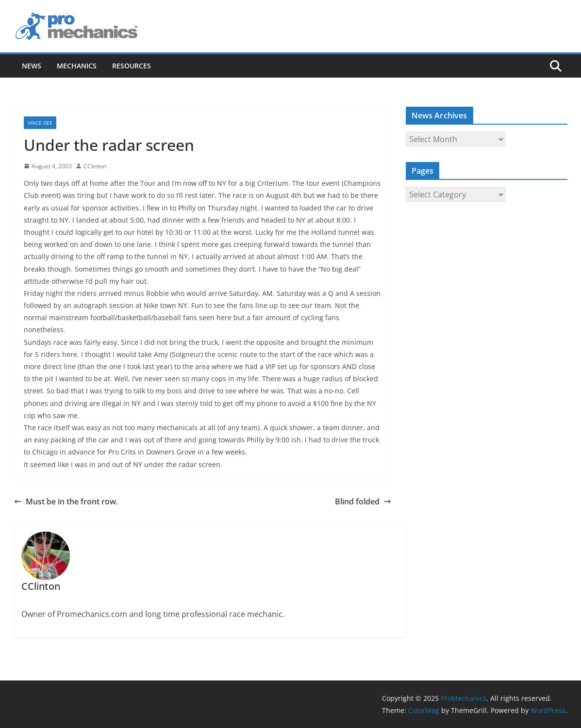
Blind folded (363, 502)
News (32, 66)
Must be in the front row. (66, 502)
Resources (132, 66)
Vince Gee (40, 123)
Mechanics (77, 66)
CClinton (95, 166)
